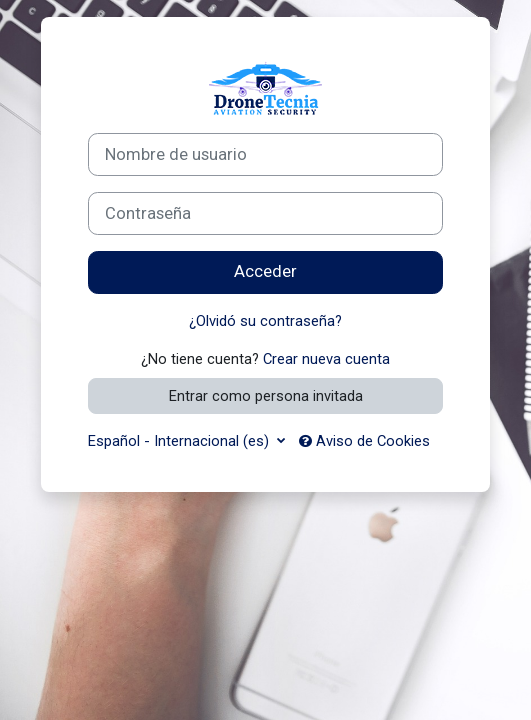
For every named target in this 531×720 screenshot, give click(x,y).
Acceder (265, 271)
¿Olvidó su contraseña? (265, 321)
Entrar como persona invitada (266, 396)
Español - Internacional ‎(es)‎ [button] (180, 441)
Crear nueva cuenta (326, 359)
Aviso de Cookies (364, 441)
